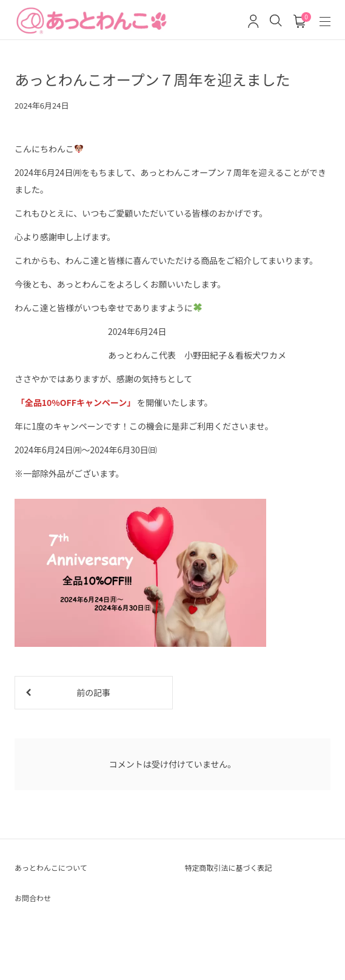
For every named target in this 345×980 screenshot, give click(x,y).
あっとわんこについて (51, 867)
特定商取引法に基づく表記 (229, 867)
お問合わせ (33, 898)
